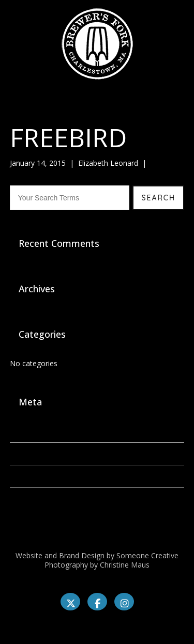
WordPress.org (35, 499)
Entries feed (30, 454)
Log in (20, 431)
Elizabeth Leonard (108, 163)
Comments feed (37, 476)
